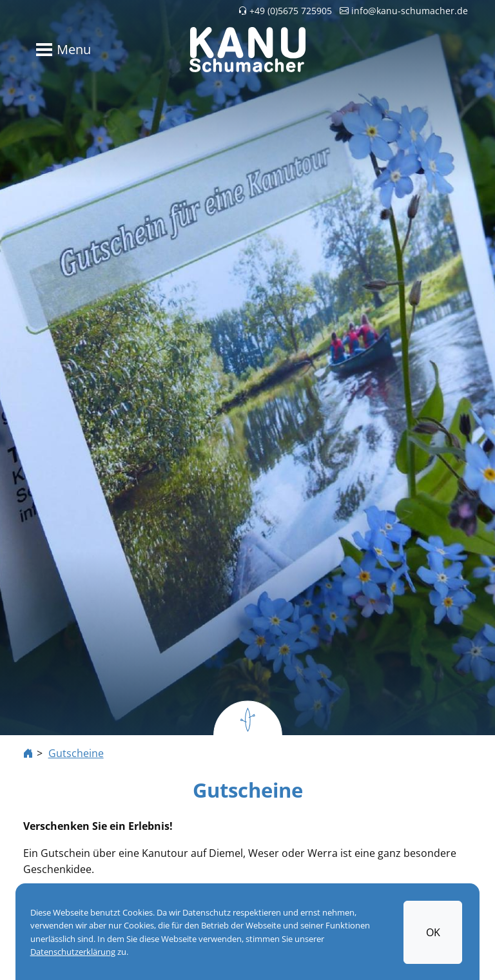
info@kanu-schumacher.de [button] (404, 11)
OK (433, 932)
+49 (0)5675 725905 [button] (285, 11)
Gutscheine (76, 753)
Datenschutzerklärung (73, 952)
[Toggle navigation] (61, 50)
